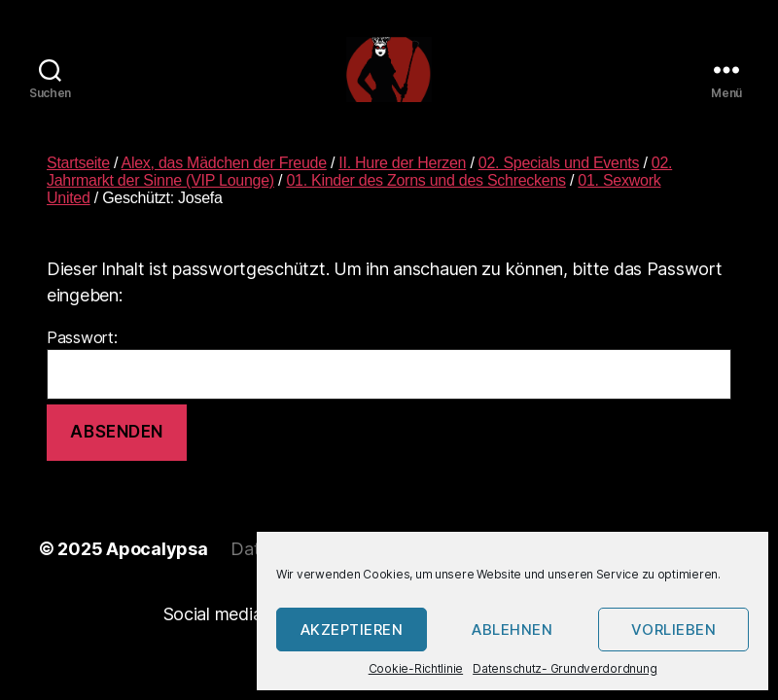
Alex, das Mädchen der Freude (224, 185)
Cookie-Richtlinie (416, 668)
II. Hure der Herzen (402, 185)
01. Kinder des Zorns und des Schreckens (425, 203)
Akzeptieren (352, 630)
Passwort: (389, 386)
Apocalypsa (157, 572)
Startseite (78, 185)
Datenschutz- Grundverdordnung (565, 668)
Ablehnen (512, 630)
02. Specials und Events (559, 185)
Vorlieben (674, 630)
